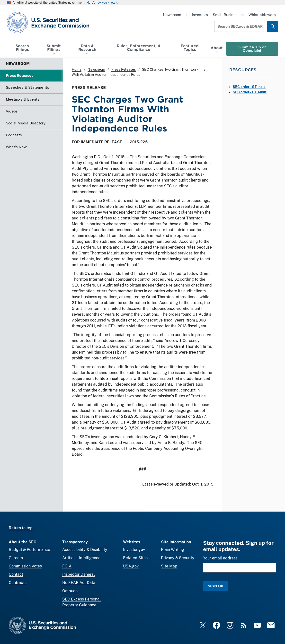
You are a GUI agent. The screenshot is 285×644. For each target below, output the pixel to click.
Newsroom (172, 15)
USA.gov (131, 566)
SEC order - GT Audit (250, 92)
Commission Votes (25, 566)
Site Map (169, 566)
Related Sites (135, 558)
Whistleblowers (262, 15)
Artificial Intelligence (81, 558)
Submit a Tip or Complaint (252, 49)
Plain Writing (173, 550)
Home (77, 70)
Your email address (220, 558)
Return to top (21, 528)
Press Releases (124, 70)
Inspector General (79, 574)
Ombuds (70, 591)
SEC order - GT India (249, 87)
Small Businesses (228, 15)
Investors (200, 15)
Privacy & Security (178, 558)
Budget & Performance (29, 550)
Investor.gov (134, 550)
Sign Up (216, 586)
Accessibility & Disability (85, 550)
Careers (16, 558)
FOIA (67, 566)
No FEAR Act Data (79, 583)
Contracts (18, 583)
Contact (16, 574)
